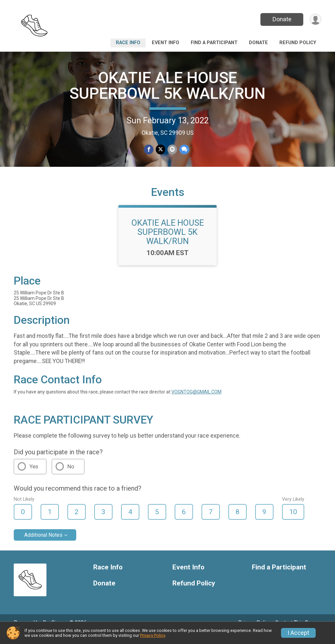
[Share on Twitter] (160, 150)
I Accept (298, 633)
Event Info (166, 43)
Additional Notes (43, 544)
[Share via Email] (172, 150)
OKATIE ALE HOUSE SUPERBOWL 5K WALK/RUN (167, 86)
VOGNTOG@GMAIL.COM (196, 401)
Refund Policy (298, 43)
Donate (281, 19)
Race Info (128, 43)
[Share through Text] (184, 150)
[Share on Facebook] (149, 150)
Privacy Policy (152, 635)
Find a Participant (214, 43)
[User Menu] (315, 19)
